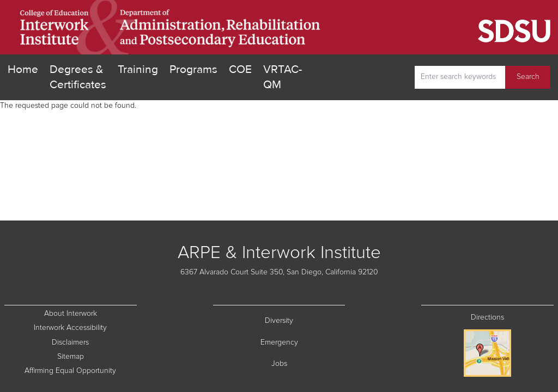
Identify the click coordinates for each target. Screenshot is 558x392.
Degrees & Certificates (78, 77)
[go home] (171, 27)
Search (528, 77)
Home (23, 69)
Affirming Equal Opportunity (80, 370)
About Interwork (71, 314)
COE (240, 69)
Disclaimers (94, 342)
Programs (193, 69)
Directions (487, 317)
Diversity (305, 320)
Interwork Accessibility (70, 328)
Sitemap (97, 356)
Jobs (308, 363)
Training (138, 69)
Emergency (303, 342)
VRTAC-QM (283, 77)
